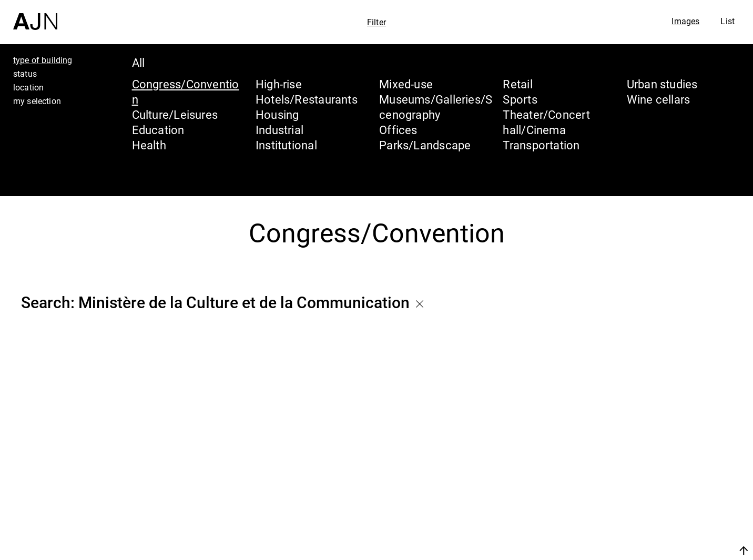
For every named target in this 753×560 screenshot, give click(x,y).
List (727, 21)
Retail (517, 84)
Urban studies (662, 84)
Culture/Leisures (175, 114)
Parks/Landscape (425, 145)
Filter (376, 22)
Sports (520, 99)
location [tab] (28, 87)
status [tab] (25, 74)
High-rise (279, 84)
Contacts (651, 524)
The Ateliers (662, 484)
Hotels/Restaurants (307, 99)
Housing (277, 114)
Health (149, 145)
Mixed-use (406, 84)
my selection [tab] (37, 101)
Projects (649, 504)
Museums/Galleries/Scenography (436, 107)
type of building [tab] (43, 60)
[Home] (35, 15)
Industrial (279, 130)
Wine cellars (659, 99)
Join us (632, 550)
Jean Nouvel (663, 464)
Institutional (286, 145)
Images (685, 21)
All (139, 62)
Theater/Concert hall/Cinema (546, 122)
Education (158, 130)
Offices (398, 130)
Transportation (541, 145)
